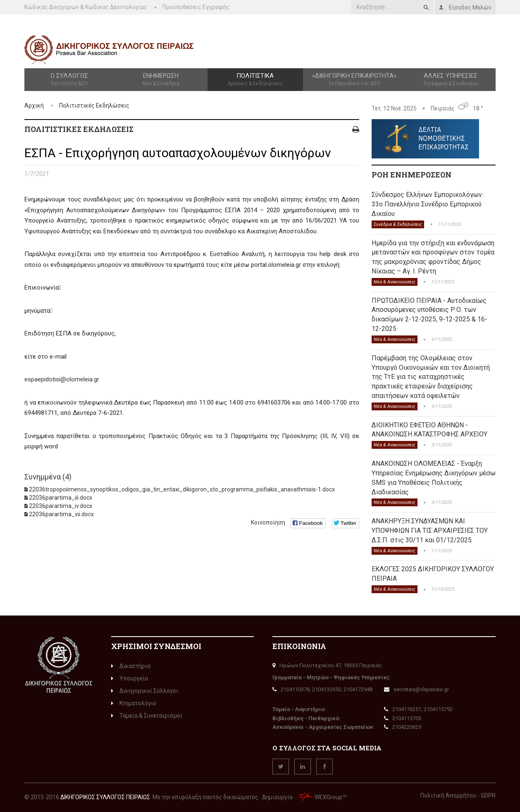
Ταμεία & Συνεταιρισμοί (147, 716)
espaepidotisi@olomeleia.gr (62, 379)
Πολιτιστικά (255, 80)
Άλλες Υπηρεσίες (451, 80)
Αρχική (34, 105)
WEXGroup (318, 797)
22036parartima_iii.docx (61, 498)
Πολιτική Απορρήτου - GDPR (458, 795)
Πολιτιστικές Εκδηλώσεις (94, 105)
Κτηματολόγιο (134, 703)
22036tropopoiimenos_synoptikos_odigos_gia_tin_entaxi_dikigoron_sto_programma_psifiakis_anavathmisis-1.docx (182, 489)
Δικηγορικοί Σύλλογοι (145, 691)
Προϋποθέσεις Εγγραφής (196, 7)
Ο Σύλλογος (69, 80)
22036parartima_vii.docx (61, 514)
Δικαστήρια (131, 666)
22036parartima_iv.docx (61, 506)
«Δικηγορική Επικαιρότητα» (354, 80)
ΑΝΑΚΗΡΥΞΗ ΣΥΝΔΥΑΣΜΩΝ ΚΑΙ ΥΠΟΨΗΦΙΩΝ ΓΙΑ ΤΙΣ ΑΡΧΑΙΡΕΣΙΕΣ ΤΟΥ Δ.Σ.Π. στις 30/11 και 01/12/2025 (430, 531)
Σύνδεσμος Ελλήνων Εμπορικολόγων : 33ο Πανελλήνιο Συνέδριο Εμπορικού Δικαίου (428, 204)
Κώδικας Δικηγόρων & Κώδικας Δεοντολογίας (86, 7)
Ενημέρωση (161, 80)
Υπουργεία (130, 678)
